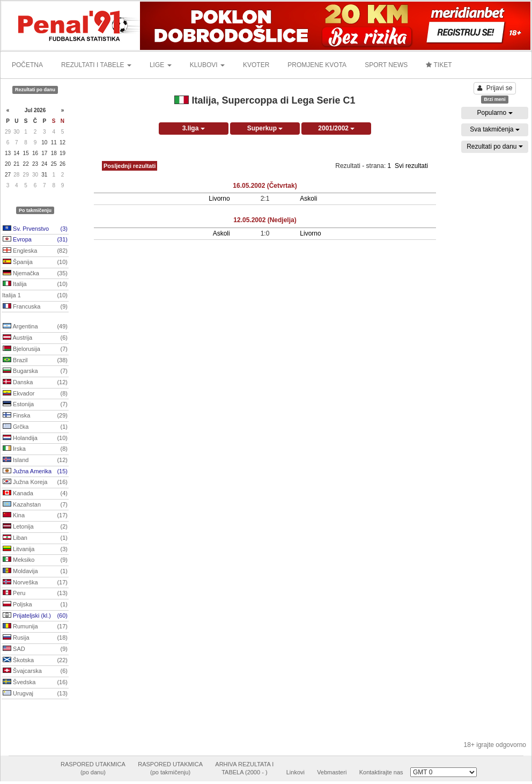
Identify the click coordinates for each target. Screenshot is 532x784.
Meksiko (35, 560)
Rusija (35, 638)
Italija (35, 284)
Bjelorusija (35, 349)
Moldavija (35, 571)
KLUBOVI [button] (207, 65)
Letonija (35, 527)
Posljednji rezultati (130, 166)
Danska (35, 383)
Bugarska (35, 371)
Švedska (35, 683)
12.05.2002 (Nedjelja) (265, 220)
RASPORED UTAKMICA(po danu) (93, 768)
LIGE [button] (161, 65)
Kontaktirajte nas (381, 772)
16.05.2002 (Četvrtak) (265, 186)
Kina (35, 516)
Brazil (35, 361)
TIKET (439, 65)
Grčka (35, 427)
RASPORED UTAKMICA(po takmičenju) (170, 768)
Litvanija (35, 549)
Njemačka (35, 274)
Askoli (308, 199)
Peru (35, 594)
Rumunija (35, 627)
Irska (35, 449)
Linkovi (295, 772)
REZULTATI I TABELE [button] (96, 65)
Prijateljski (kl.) (35, 616)
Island (35, 460)
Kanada (35, 494)
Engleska (35, 251)
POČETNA (27, 65)
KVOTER (256, 65)
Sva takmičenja (495, 129)
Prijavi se (495, 88)
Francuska (35, 307)
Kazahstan (35, 505)
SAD (35, 649)
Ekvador (35, 394)
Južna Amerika (35, 472)
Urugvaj (35, 694)
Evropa (35, 240)
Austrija (35, 338)
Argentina (35, 327)
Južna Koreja (35, 482)
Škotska (35, 661)
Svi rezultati (411, 166)
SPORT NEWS (386, 65)
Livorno (219, 199)
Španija (35, 262)
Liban (35, 538)
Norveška (35, 583)
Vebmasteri (332, 772)
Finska (35, 416)
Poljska (35, 605)
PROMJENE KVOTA (317, 65)
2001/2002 (336, 128)
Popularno (494, 113)
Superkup (265, 128)
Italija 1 (35, 296)
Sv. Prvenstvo (35, 229)
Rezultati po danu (495, 146)
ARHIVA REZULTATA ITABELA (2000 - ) (244, 768)
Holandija (35, 438)
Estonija (35, 405)
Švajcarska (35, 671)
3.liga (194, 128)
